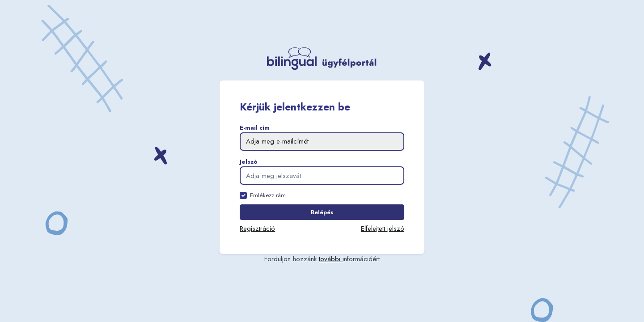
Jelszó (249, 162)
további (331, 259)
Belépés (322, 212)
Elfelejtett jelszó (383, 229)
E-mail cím (255, 128)
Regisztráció (257, 229)
